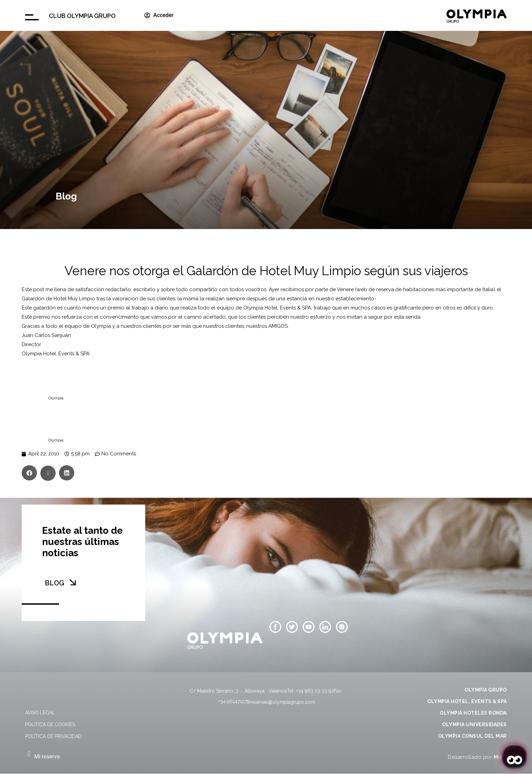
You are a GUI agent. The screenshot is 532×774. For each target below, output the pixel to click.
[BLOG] (73, 582)
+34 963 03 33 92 (315, 691)
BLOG (54, 583)
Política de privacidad (53, 736)
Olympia (56, 398)
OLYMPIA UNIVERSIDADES (474, 724)
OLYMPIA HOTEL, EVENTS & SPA (467, 701)
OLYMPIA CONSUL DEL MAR (472, 736)
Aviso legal (40, 713)
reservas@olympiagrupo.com (282, 702)
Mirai (500, 757)
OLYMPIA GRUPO (486, 690)
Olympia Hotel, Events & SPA (277, 308)
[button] (29, 473)
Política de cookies (50, 724)
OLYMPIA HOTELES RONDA (473, 713)
